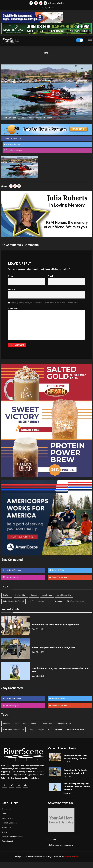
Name (11, 276)
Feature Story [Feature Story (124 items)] (21, 595)
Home (45, 53)
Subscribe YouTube (60, 577)
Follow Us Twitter (59, 570)
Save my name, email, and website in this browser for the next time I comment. (45, 303)
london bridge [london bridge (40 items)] (44, 601)
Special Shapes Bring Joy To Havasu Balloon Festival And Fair (77, 787)
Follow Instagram (12, 577)
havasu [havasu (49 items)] (34, 595)
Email (51, 276)
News (4, 814)
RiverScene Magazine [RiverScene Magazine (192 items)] (76, 601)
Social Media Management (12, 837)
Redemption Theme (72, 857)
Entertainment (7, 841)
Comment (13, 309)
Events (4, 832)
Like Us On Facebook (14, 570)
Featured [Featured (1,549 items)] (7, 595)
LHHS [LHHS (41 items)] (31, 601)
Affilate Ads (6, 827)
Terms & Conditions (10, 823)
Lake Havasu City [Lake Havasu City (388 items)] (64, 595)
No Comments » (37, 118)
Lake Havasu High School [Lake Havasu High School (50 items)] (14, 601)
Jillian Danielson (9, 118)
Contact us (6, 809)
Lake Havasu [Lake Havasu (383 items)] (47, 595)
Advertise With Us (56, 3)
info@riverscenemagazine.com (60, 845)
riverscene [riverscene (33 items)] (58, 601)
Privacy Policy (7, 818)
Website (12, 289)
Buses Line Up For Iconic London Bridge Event (54, 647)
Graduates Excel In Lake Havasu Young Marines (56, 625)
